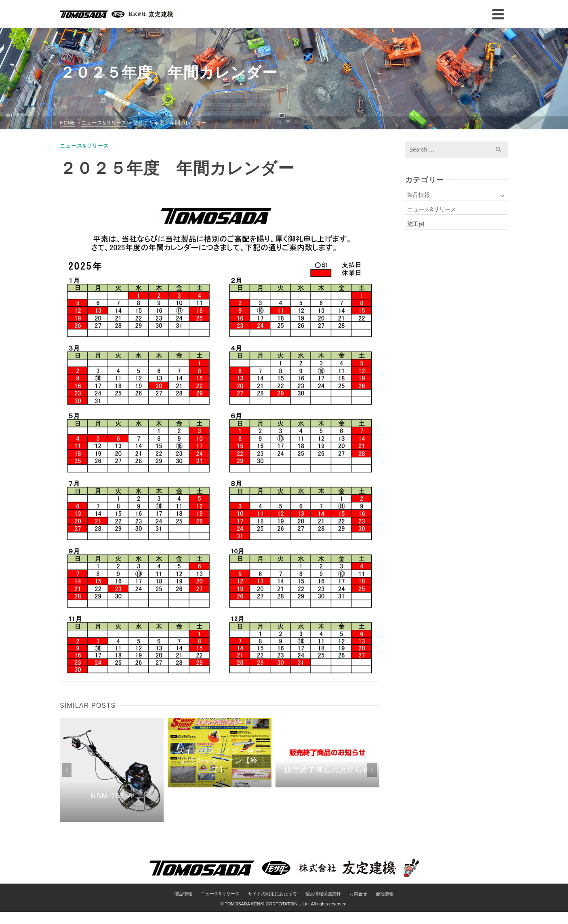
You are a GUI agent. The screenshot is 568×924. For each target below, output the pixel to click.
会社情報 (385, 894)
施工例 (416, 224)
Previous (67, 770)
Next (372, 770)
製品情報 (419, 195)
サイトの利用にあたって (272, 894)
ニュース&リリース (84, 146)
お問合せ (358, 894)
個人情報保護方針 (323, 894)
